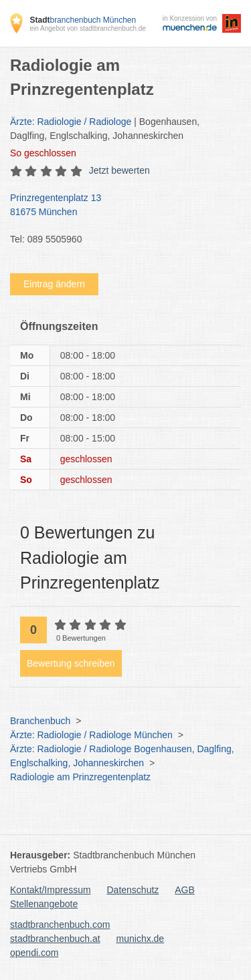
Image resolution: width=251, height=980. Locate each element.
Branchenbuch (40, 721)
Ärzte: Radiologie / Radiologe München (91, 735)
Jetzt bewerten (119, 170)
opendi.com (34, 953)
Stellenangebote (44, 904)
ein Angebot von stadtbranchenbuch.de (87, 28)
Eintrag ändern (54, 284)
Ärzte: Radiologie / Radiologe (71, 122)
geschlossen (43, 153)
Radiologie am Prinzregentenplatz (80, 777)
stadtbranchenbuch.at (55, 939)
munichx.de (141, 939)
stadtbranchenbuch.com (60, 925)
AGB (185, 890)
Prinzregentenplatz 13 (119, 206)
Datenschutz (133, 890)
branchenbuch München (83, 20)
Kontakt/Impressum (51, 890)
